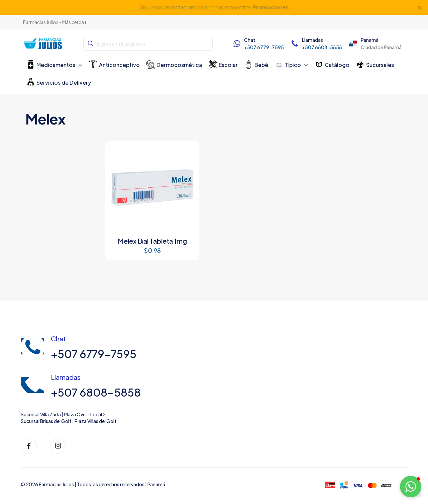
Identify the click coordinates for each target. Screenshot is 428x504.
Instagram (183, 7)
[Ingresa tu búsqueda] (148, 44)
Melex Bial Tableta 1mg (152, 241)
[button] (411, 487)
